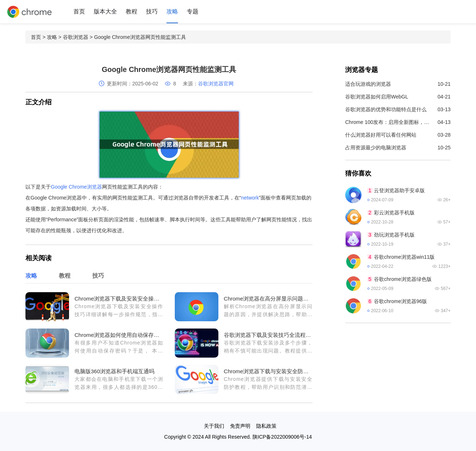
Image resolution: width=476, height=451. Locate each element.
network (250, 198)
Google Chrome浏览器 (76, 187)
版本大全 (105, 11)
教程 (132, 11)
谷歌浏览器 (76, 37)
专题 (193, 11)
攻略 (172, 11)
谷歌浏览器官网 (216, 84)
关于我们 (214, 426)
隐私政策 (266, 426)
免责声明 (240, 426)
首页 (79, 11)
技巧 (152, 11)
